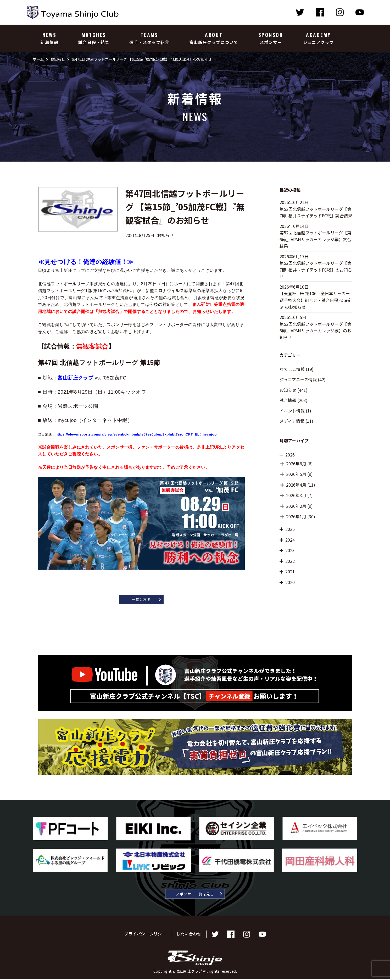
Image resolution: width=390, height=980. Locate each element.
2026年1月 (296, 516)
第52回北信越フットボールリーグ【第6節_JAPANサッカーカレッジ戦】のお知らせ (315, 331)
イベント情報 (292, 411)
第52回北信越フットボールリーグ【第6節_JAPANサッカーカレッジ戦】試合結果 (315, 239)
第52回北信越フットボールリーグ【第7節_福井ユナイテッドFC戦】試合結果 (316, 212)
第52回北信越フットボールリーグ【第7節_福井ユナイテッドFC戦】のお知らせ (316, 270)
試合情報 (288, 400)
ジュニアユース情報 (298, 379)
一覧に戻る (141, 600)
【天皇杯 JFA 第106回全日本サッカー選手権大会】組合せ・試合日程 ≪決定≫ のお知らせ (316, 300)
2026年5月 (296, 474)
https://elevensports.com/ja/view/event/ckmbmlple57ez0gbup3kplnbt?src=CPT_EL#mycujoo (136, 434)
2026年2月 (296, 506)
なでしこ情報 (292, 369)
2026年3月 (296, 495)
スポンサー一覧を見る (195, 894)
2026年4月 (296, 485)
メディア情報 (292, 421)
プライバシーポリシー (145, 935)
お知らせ (288, 390)
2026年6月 (296, 464)
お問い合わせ (189, 935)
